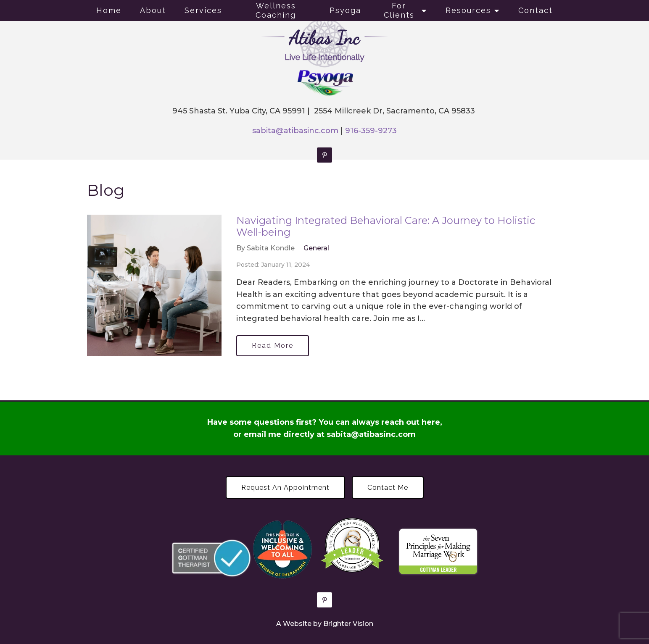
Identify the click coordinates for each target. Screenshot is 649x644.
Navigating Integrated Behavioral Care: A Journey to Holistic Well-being (386, 226)
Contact (536, 10)
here (431, 422)
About (153, 10)
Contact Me (388, 488)
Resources (468, 10)
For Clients (399, 10)
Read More (273, 346)
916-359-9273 (371, 131)
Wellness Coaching (276, 10)
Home (109, 10)
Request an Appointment (285, 488)
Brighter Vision (348, 624)
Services (203, 10)
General (316, 248)
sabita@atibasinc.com (295, 131)
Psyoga (345, 10)
